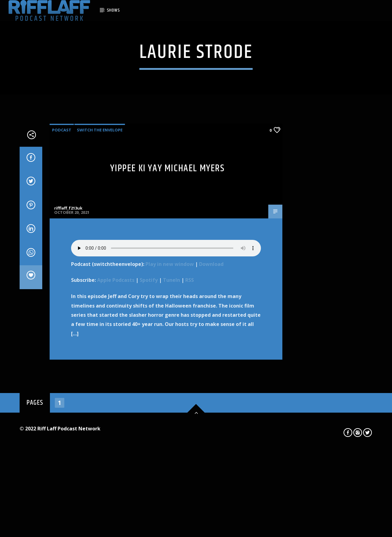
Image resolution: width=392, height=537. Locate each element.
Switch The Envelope (100, 283)
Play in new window (170, 418)
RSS (190, 434)
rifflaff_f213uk (68, 362)
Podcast (62, 283)
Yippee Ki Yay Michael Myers (167, 322)
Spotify (149, 434)
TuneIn (171, 434)
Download (211, 418)
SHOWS (113, 10)
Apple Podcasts (116, 434)
